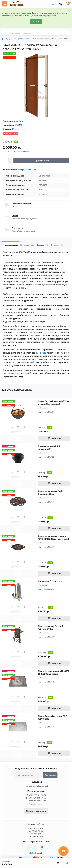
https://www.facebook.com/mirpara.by (29, 847)
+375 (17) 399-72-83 (37, 801)
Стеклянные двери (42, 39)
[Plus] (10, 159)
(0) (13, 129)
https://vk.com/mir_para (42, 847)
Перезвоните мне (36, 804)
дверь (43, 353)
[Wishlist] (18, 427)
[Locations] (53, 4)
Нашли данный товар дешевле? (16, 151)
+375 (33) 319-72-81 (37, 795)
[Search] (5, 33)
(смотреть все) (29, 170)
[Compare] (24, 427)
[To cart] (54, 438)
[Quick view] (12, 427)
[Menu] (5, 4)
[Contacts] (61, 4)
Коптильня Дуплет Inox (50, 581)
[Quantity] (6, 161)
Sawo (54, 39)
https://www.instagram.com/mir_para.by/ (35, 847)
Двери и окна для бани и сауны (19, 39)
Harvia (24, 13)
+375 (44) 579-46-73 (37, 798)
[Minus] (10, 162)
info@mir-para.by (36, 853)
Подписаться (50, 775)
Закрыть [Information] (36, 22)
